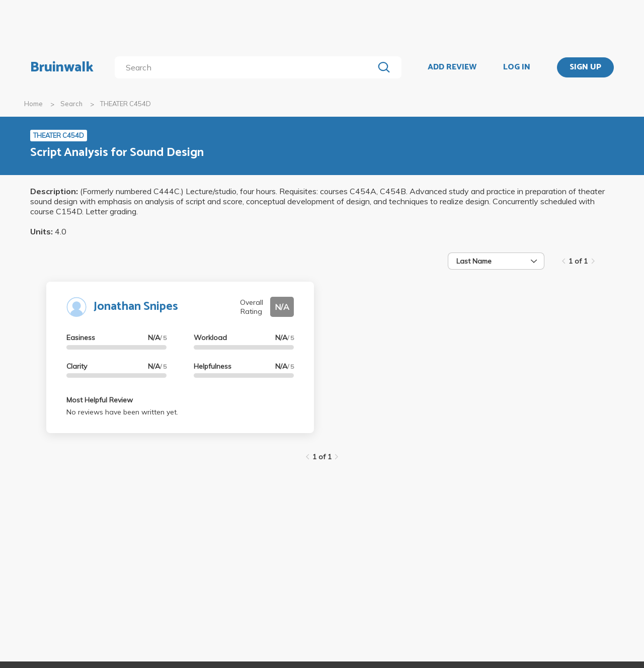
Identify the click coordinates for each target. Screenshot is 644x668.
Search (71, 104)
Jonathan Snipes (136, 307)
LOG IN (517, 67)
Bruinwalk (62, 67)
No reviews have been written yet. (122, 412)
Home (33, 104)
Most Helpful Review (100, 400)
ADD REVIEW (452, 67)
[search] (246, 67)
